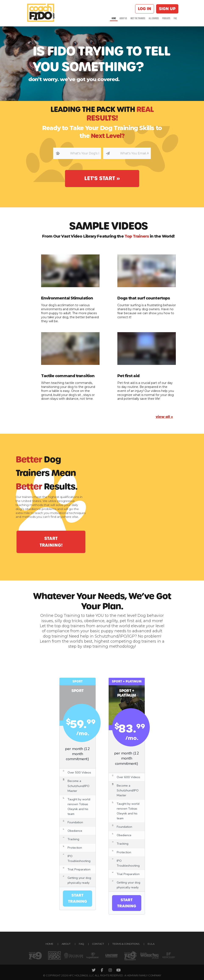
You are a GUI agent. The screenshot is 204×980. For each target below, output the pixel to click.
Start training (78, 898)
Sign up (167, 9)
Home (114, 19)
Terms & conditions (126, 944)
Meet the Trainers (138, 19)
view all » (164, 417)
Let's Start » (102, 178)
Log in (145, 9)
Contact (98, 944)
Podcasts (166, 19)
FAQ (175, 19)
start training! (51, 542)
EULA (151, 944)
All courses (154, 19)
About (66, 944)
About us (123, 19)
